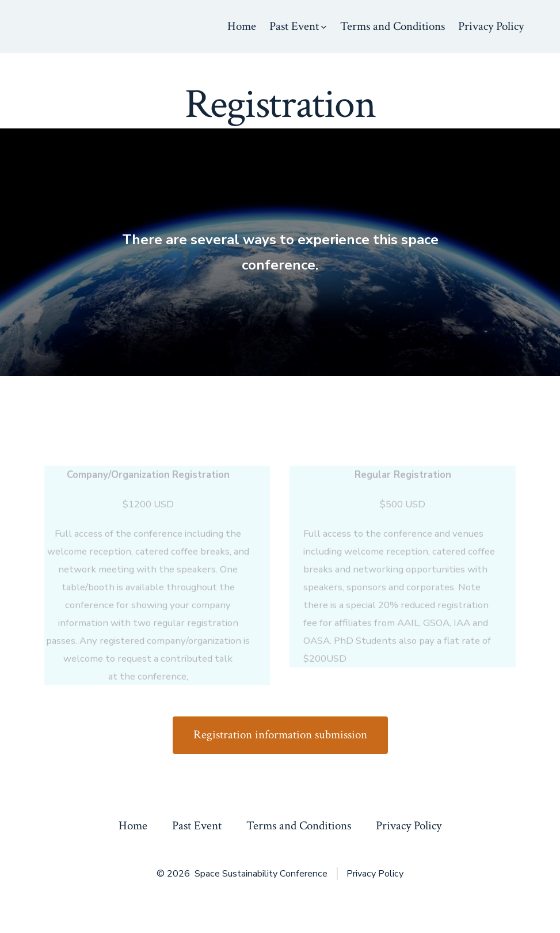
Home (242, 26)
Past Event (298, 26)
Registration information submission (280, 735)
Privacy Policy (491, 26)
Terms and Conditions (393, 26)
